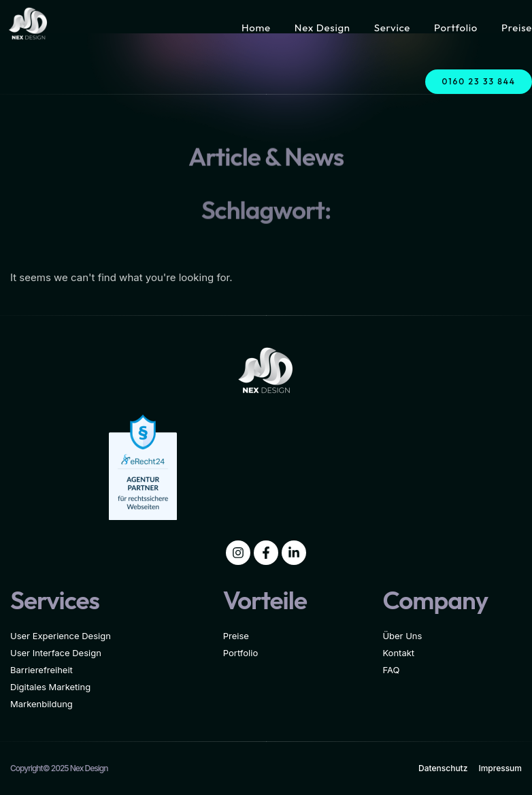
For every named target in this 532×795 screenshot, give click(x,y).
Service (392, 28)
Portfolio (456, 28)
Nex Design (322, 28)
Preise (517, 28)
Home (256, 28)
